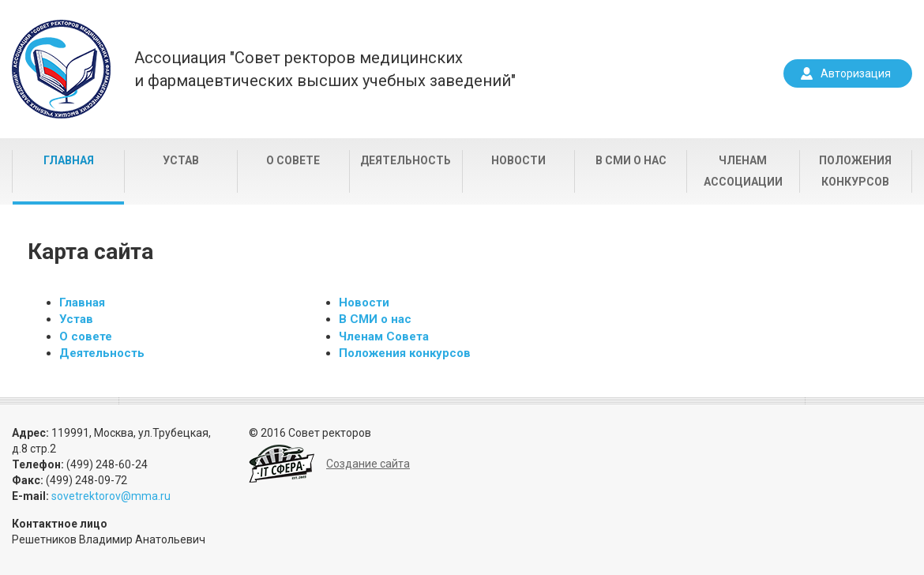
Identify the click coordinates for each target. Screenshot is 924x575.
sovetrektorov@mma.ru (111, 496)
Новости (518, 160)
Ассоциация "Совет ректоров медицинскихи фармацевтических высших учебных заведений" (325, 69)
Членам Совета (384, 336)
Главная (69, 160)
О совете (293, 160)
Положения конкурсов (855, 171)
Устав (181, 160)
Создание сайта (368, 464)
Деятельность (406, 160)
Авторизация (856, 73)
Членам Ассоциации (743, 171)
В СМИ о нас (631, 160)
